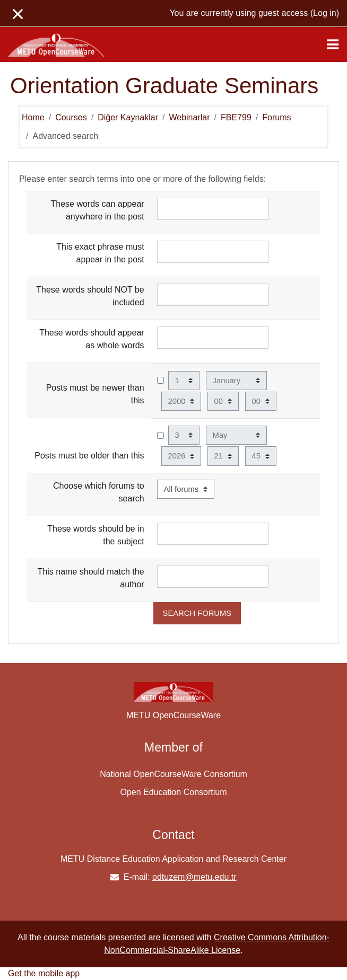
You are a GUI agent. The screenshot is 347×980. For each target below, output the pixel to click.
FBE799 (236, 117)
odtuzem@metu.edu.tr (194, 877)
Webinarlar (189, 117)
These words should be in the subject (96, 535)
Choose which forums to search (99, 492)
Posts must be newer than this (95, 394)
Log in (325, 13)
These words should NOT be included (90, 296)
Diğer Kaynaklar (128, 117)
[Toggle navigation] (333, 45)
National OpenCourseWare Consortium (173, 774)
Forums (276, 117)
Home (33, 117)
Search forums (197, 613)
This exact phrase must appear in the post (100, 253)
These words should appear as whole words (92, 339)
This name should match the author (91, 578)
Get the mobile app (44, 973)
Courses (71, 117)
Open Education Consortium (174, 792)
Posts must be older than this (89, 456)
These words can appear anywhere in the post (98, 210)
